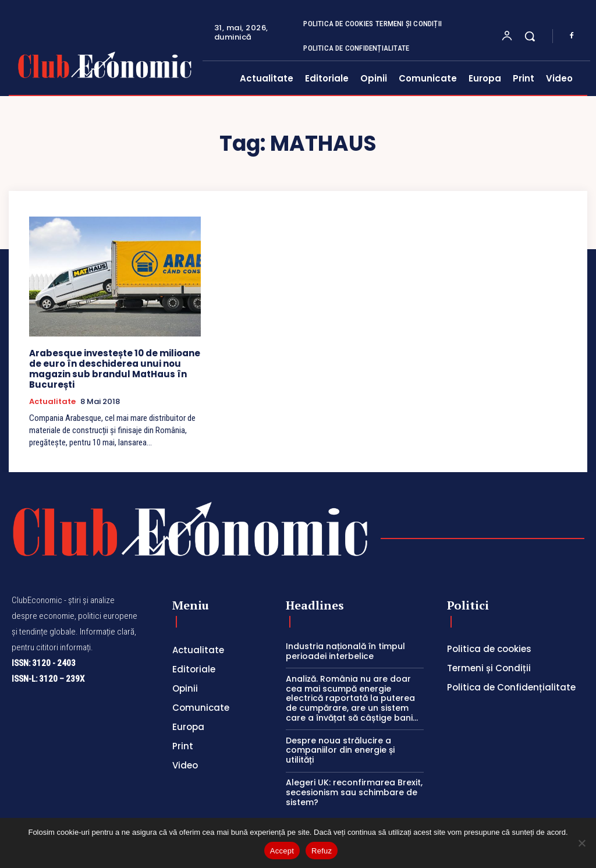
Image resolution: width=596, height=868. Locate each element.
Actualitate (52, 402)
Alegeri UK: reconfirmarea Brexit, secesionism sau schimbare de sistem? (354, 792)
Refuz (322, 851)
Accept (282, 851)
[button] (530, 36)
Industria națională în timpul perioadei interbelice (345, 651)
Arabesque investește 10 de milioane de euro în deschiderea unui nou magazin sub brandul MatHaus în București (115, 369)
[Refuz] (581, 843)
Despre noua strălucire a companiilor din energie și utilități (340, 750)
